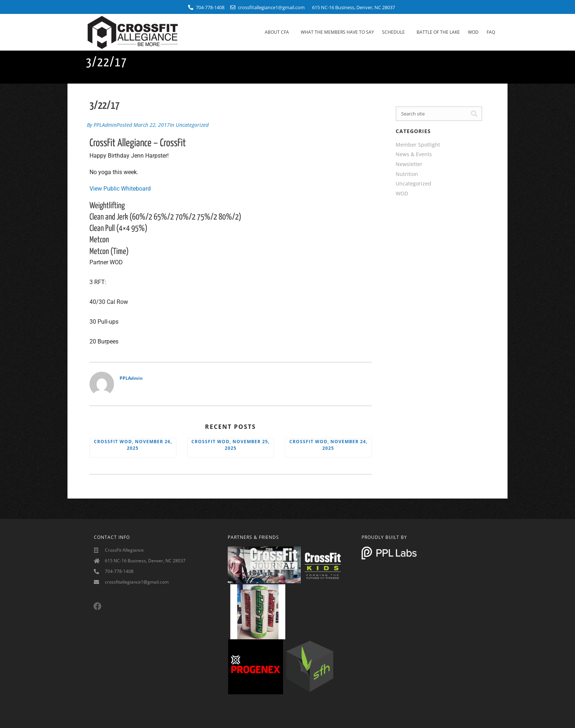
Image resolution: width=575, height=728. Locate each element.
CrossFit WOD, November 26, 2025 (133, 444)
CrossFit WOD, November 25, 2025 (230, 444)
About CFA (279, 32)
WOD (473, 32)
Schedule (395, 32)
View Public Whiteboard (120, 187)
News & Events (414, 154)
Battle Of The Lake (438, 32)
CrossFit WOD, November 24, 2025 (328, 444)
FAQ (491, 32)
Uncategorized (192, 124)
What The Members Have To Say (337, 32)
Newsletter (409, 164)
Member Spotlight (418, 145)
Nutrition (407, 174)
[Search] (474, 114)
